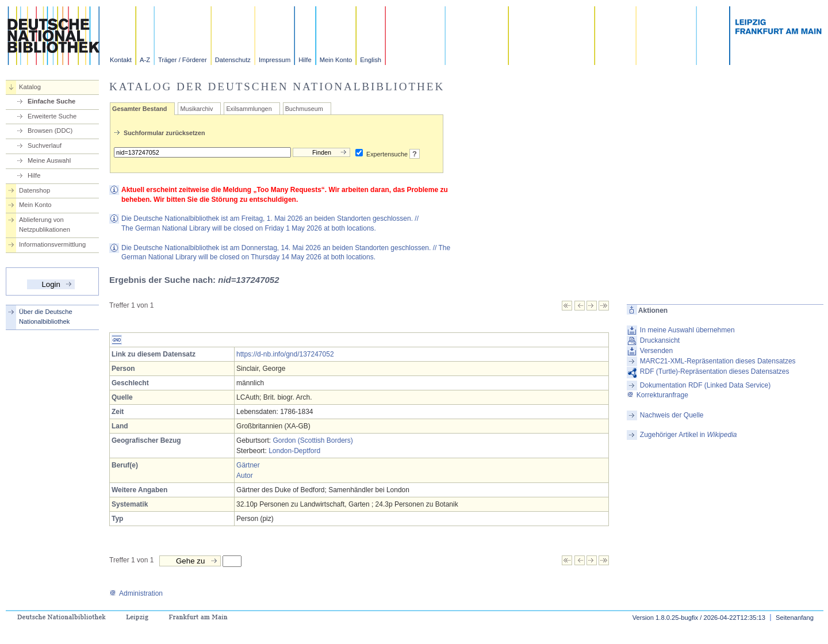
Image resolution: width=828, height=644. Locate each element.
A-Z (145, 60)
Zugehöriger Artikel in (689, 435)
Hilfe (305, 60)
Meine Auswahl (49, 160)
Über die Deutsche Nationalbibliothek (46, 317)
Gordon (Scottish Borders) (313, 440)
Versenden (656, 351)
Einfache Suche (51, 101)
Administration (136, 593)
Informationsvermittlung (52, 244)
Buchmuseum (304, 109)
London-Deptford (294, 451)
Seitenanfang (795, 618)
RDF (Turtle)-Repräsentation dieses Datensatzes (715, 371)
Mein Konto (336, 60)
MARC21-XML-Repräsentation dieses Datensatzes (718, 361)
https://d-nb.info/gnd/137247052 (285, 354)
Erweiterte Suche (52, 116)
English (371, 60)
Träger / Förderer (183, 60)
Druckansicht (660, 340)
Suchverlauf (45, 145)
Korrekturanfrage (658, 395)
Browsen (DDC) (50, 131)
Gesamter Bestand (139, 109)
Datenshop (34, 190)
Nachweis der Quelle (672, 415)
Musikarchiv (196, 109)
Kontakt (121, 60)
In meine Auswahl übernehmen (687, 330)
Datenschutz (233, 60)
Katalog (30, 87)
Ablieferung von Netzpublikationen (45, 225)
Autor (245, 476)
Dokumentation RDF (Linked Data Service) (705, 385)
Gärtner (248, 465)
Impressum (275, 60)
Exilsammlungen (249, 109)
